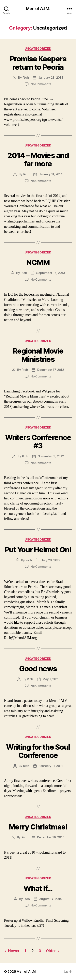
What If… (38, 888)
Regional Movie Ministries (38, 355)
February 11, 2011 (51, 766)
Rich (26, 77)
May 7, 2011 (51, 679)
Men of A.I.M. (38, 9)
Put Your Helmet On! (38, 550)
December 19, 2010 (51, 837)
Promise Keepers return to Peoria (38, 63)
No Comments (41, 84)
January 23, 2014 (51, 77)
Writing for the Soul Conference (38, 751)
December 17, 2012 (51, 370)
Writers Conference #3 (38, 442)
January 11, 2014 (51, 174)
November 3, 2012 (51, 456)
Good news (38, 669)
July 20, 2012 (51, 560)
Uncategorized (38, 49)
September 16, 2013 (51, 273)
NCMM (38, 262)
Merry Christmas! (38, 827)
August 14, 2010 (51, 899)
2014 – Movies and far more (38, 160)
